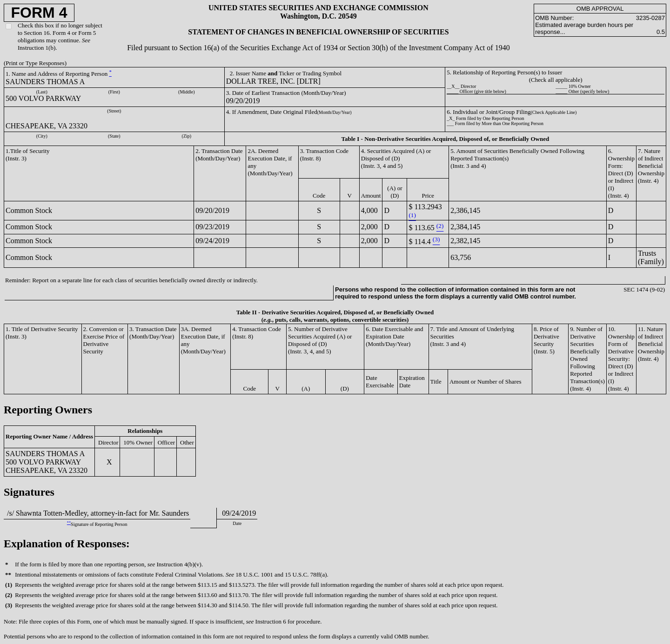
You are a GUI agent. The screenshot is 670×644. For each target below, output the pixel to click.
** (69, 523)
